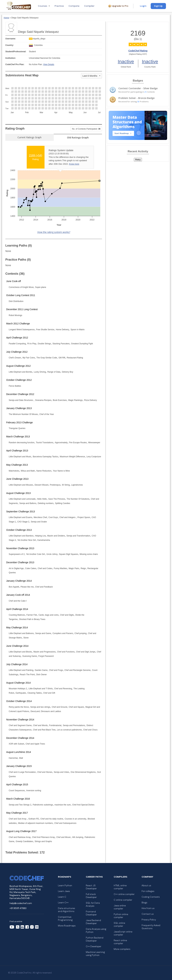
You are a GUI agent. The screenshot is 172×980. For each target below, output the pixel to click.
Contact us (148, 914)
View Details (49, 64)
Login (143, 6)
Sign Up (158, 6)
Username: (11, 39)
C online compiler (123, 900)
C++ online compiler (124, 894)
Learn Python (65, 886)
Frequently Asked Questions (151, 927)
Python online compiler (121, 916)
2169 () (36, 155)
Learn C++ (63, 903)
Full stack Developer (91, 896)
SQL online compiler (119, 925)
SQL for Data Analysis (93, 905)
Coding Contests (151, 897)
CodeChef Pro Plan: (15, 64)
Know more (74, 164)
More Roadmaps (67, 926)
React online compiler (120, 942)
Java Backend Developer (93, 922)
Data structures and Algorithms (66, 910)
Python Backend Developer (95, 939)
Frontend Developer (91, 913)
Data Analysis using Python (96, 931)
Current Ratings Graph (29, 137)
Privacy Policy (149, 920)
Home (6, 18)
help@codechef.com (21, 903)
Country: (10, 45)
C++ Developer (94, 947)
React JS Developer (91, 887)
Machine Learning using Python (95, 954)
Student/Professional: (16, 52)
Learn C (62, 897)
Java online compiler (120, 907)
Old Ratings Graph (78, 138)
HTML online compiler (120, 887)
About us (146, 886)
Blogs (144, 903)
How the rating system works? (54, 232)
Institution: (11, 58)
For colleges (148, 891)
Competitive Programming (65, 919)
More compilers (122, 949)
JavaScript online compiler (123, 933)
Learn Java (64, 891)
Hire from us (148, 908)
